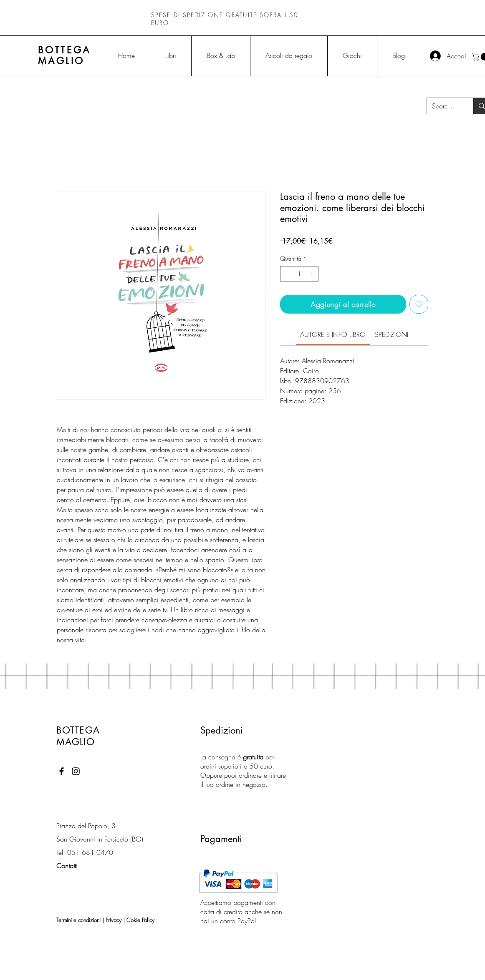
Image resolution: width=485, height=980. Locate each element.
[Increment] (312, 274)
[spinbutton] (299, 274)
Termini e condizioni (78, 920)
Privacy (114, 920)
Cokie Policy (140, 920)
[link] (333, 334)
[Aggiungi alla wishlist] (419, 304)
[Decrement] (287, 274)
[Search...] (444, 106)
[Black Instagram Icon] (76, 771)
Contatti (67, 866)
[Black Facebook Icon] (62, 771)
